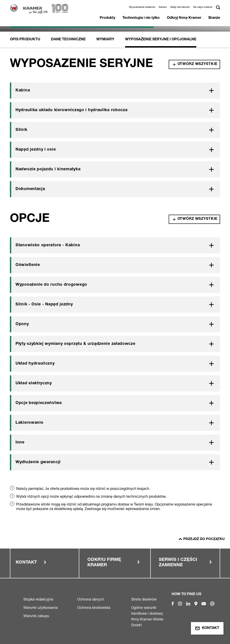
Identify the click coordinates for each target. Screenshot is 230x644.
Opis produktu (25, 40)
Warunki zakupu (36, 616)
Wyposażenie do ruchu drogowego (51, 285)
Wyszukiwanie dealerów (142, 7)
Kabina (23, 91)
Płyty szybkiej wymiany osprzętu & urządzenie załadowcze (75, 344)
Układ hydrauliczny (35, 364)
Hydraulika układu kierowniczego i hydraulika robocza (71, 110)
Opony (22, 324)
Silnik (21, 130)
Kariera (163, 7)
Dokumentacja (30, 189)
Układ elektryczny (34, 383)
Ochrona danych (91, 599)
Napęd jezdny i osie (36, 150)
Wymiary (105, 40)
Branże (214, 18)
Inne (20, 443)
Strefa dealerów (144, 599)
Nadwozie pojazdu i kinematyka (48, 169)
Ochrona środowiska (94, 607)
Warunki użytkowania (41, 607)
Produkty (107, 18)
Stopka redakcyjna (38, 599)
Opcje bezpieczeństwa (39, 403)
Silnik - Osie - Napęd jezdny (44, 305)
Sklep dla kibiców (180, 7)
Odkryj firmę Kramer (184, 18)
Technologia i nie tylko (141, 18)
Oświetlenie (28, 265)
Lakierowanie (29, 423)
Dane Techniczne (68, 40)
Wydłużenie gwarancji (38, 462)
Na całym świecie (203, 7)
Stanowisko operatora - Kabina (48, 245)
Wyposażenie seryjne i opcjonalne (161, 40)
